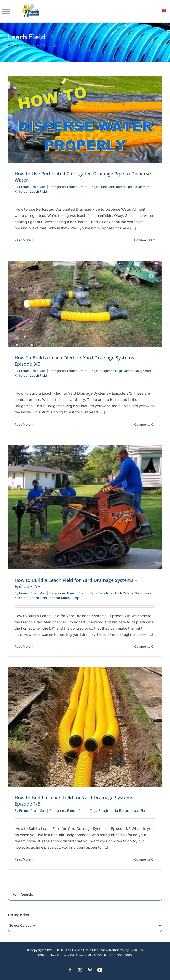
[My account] (147, 12)
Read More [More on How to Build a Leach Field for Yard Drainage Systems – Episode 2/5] (23, 647)
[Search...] (85, 894)
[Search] (14, 894)
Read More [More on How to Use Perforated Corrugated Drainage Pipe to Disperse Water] (23, 240)
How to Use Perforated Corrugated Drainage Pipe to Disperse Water (83, 177)
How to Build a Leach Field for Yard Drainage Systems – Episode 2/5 (76, 583)
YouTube (138, 950)
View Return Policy (115, 950)
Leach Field (38, 191)
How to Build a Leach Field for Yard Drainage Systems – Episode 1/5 (76, 801)
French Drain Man (32, 187)
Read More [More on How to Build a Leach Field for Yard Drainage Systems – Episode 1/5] (23, 859)
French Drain (77, 187)
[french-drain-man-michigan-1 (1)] (30, 6)
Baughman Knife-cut (114, 811)
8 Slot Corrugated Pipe (115, 187)
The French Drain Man (82, 950)
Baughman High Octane (116, 371)
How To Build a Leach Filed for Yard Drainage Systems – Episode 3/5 (76, 361)
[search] (136, 12)
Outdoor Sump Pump (64, 598)
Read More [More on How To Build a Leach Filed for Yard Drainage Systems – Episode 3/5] (23, 424)
